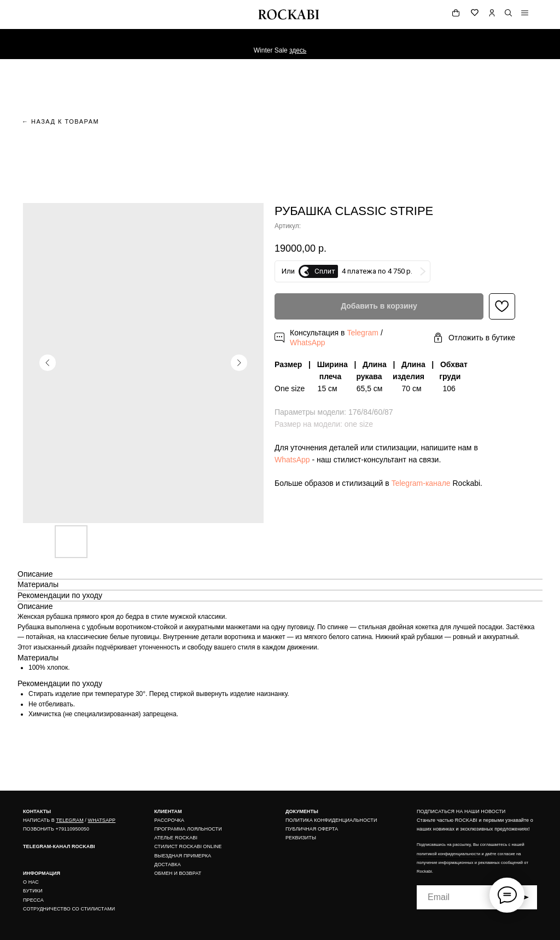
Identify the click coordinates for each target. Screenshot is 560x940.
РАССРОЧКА (169, 820)
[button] (474, 338)
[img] (525, 13)
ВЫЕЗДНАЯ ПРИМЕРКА (183, 856)
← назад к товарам (60, 121)
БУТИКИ (33, 891)
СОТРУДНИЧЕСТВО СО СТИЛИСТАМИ (69, 909)
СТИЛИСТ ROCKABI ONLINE (188, 846)
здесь (298, 50)
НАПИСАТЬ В (39, 820)
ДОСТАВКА (168, 864)
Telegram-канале (421, 483)
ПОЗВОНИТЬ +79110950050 (56, 829)
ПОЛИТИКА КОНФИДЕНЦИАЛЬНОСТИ (331, 820)
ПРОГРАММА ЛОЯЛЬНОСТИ (188, 829)
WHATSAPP (102, 820)
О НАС (31, 882)
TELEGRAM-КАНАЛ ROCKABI (59, 846)
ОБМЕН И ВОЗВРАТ (178, 873)
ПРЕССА (33, 900)
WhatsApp (308, 343)
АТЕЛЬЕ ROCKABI (176, 838)
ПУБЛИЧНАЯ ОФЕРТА (312, 829)
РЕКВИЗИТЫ (301, 838)
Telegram (363, 333)
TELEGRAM (69, 820)
